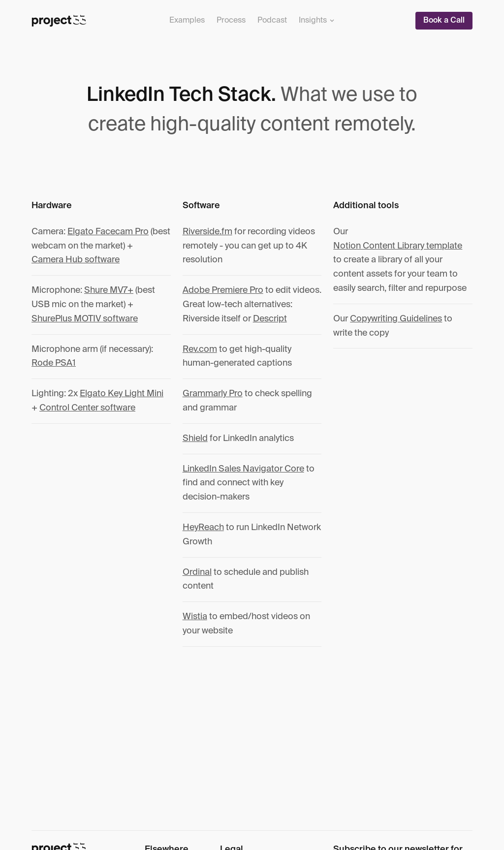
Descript (270, 319)
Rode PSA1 (54, 363)
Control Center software (87, 408)
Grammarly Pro (213, 394)
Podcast (272, 21)
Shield (195, 439)
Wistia (195, 617)
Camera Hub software (76, 260)
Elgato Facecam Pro (108, 232)
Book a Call (444, 21)
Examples (187, 21)
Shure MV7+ (109, 290)
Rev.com (200, 349)
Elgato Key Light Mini (122, 394)
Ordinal (197, 572)
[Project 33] (59, 21)
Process (231, 21)
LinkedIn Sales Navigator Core (243, 469)
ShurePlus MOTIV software (85, 319)
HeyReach (203, 528)
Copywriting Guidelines (396, 319)
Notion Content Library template (398, 246)
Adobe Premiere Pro (223, 290)
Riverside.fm (207, 232)
